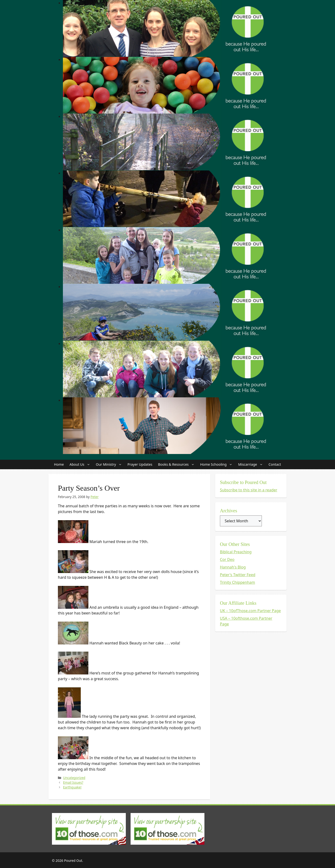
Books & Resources (178, 464)
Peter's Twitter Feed (238, 575)
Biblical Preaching (236, 552)
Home (59, 464)
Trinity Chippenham (238, 582)
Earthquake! (72, 787)
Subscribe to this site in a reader (249, 490)
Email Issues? (73, 782)
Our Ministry (110, 464)
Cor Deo (227, 559)
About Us (81, 464)
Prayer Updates (140, 464)
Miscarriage (252, 464)
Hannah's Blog (233, 567)
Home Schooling (218, 464)
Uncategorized (74, 778)
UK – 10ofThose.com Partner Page (250, 611)
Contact (275, 464)
